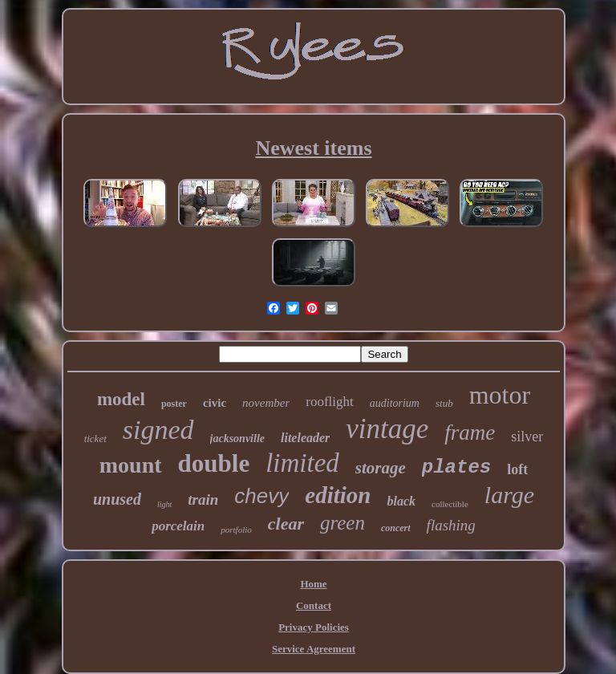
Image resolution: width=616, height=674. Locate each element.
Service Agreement (314, 649)
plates (456, 467)
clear (286, 524)
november (266, 403)
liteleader (305, 438)
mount (131, 465)
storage (381, 468)
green (342, 523)
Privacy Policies (314, 627)
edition (338, 495)
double (214, 463)
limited (302, 463)
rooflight (330, 402)
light (164, 504)
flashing (451, 525)
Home (313, 584)
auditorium (395, 403)
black (401, 501)
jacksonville (237, 439)
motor (500, 395)
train (203, 499)
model (121, 399)
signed (158, 430)
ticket (95, 439)
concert (396, 528)
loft (517, 469)
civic (215, 403)
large (509, 495)
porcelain (178, 526)
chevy (261, 496)
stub (444, 403)
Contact (314, 605)
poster (174, 404)
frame (470, 432)
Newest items (313, 148)
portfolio (236, 530)
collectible (450, 504)
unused (117, 499)
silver (527, 436)
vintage (387, 429)
